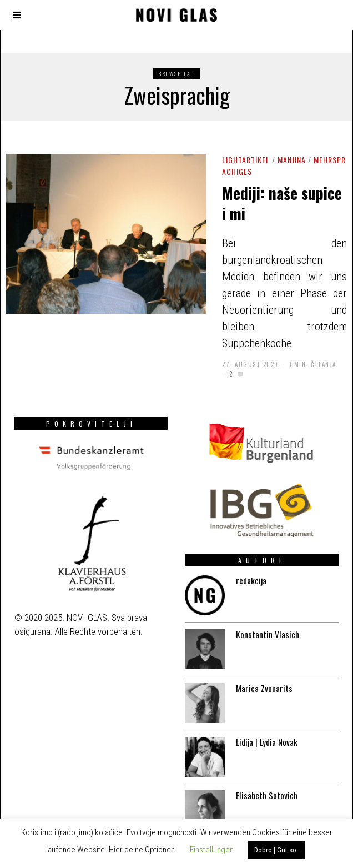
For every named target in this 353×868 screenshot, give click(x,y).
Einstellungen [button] (212, 850)
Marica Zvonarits (261, 677)
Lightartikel (246, 160)
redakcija (247, 565)
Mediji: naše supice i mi (282, 203)
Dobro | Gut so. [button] (276, 850)
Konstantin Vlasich (265, 621)
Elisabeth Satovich (264, 789)
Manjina (292, 160)
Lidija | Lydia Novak (265, 733)
